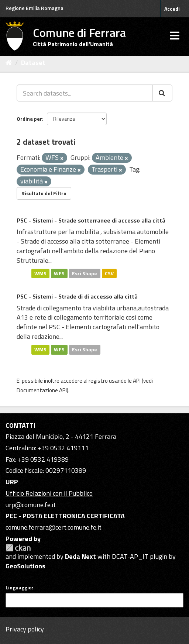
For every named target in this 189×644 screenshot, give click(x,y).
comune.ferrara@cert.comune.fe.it (54, 527)
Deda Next (80, 556)
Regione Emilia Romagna (35, 8)
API (137, 381)
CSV (109, 273)
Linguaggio (19, 588)
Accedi (172, 9)
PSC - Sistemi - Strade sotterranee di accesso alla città (91, 220)
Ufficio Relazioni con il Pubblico (49, 493)
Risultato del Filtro (44, 193)
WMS (40, 273)
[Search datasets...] (85, 93)
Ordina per (29, 119)
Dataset (33, 63)
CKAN (18, 548)
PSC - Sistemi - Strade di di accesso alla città (77, 296)
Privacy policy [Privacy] (25, 629)
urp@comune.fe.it (31, 505)
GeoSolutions (25, 566)
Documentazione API (42, 390)
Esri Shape (85, 273)
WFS (59, 273)
